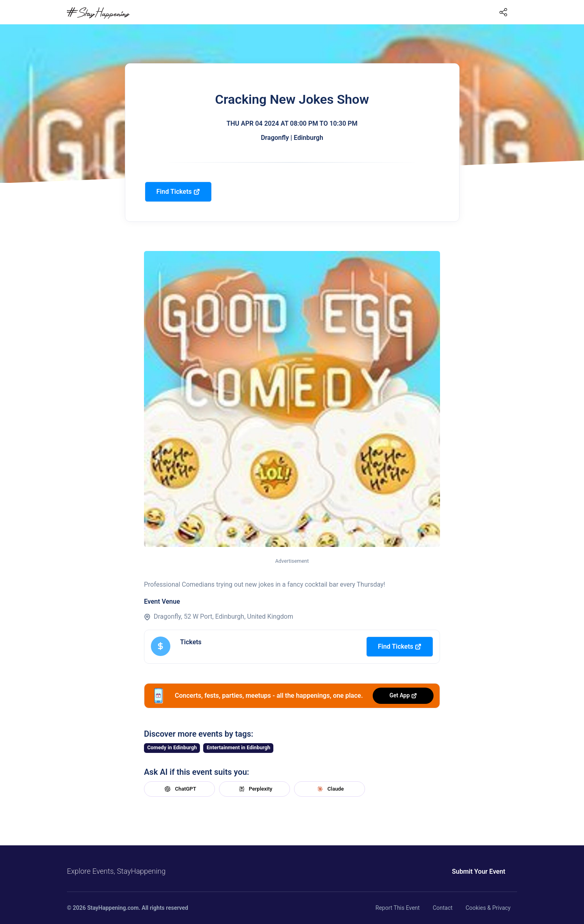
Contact (443, 908)
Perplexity (255, 789)
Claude (329, 789)
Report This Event (398, 908)
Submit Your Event (479, 871)
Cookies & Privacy (488, 908)
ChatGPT (179, 789)
